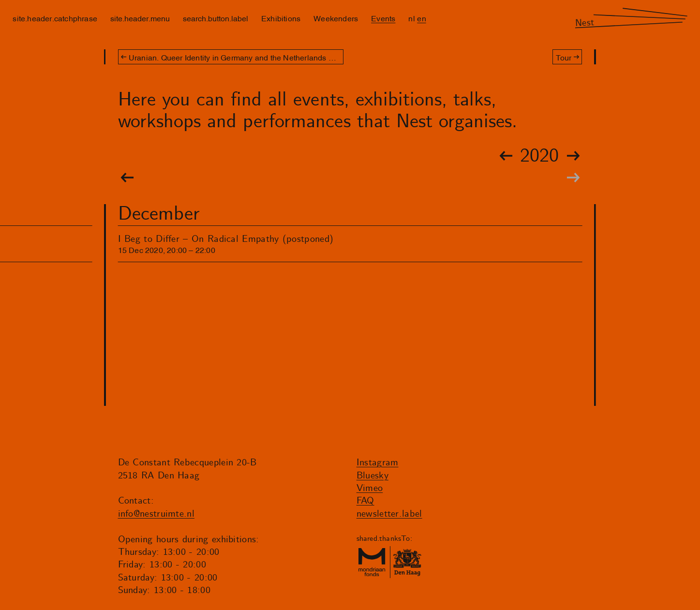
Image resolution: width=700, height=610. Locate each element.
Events (383, 18)
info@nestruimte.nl (156, 514)
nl (411, 18)
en (421, 18)
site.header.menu (140, 18)
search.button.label (216, 18)
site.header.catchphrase (55, 18)
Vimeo (370, 488)
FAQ (365, 501)
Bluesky (372, 476)
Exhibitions (281, 18)
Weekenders (336, 18)
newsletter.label (389, 514)
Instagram (378, 463)
